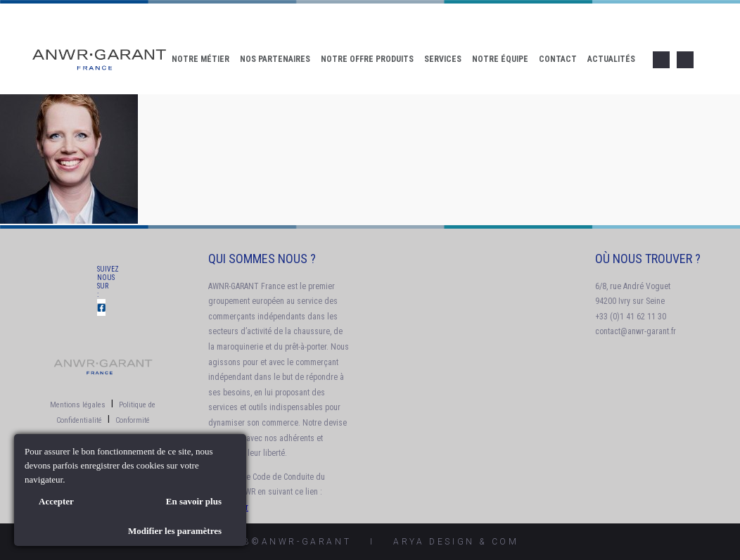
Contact (558, 59)
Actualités (611, 59)
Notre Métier (200, 59)
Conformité (133, 420)
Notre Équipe (500, 59)
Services (443, 59)
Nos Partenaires (275, 59)
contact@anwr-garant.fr (636, 331)
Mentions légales (78, 405)
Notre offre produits (367, 59)
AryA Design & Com (456, 542)
